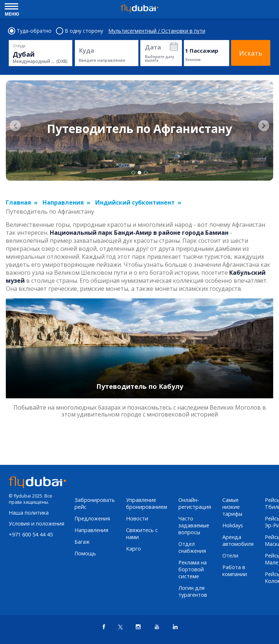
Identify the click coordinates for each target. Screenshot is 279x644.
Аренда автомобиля (238, 540)
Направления (63, 202)
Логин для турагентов (193, 591)
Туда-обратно (30, 31)
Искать (251, 53)
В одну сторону (80, 31)
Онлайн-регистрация (195, 503)
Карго (134, 549)
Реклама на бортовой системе (193, 569)
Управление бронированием (147, 503)
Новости (137, 518)
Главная (19, 202)
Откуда (19, 46)
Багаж (82, 542)
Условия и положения (37, 524)
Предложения (92, 518)
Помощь (85, 553)
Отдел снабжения (192, 547)
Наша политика (29, 513)
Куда (86, 50)
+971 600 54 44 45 (31, 534)
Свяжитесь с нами (142, 534)
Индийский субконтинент (135, 202)
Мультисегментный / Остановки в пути (157, 31)
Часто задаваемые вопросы (194, 525)
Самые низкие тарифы (232, 507)
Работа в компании (235, 571)
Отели (230, 556)
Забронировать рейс (95, 503)
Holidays (233, 525)
